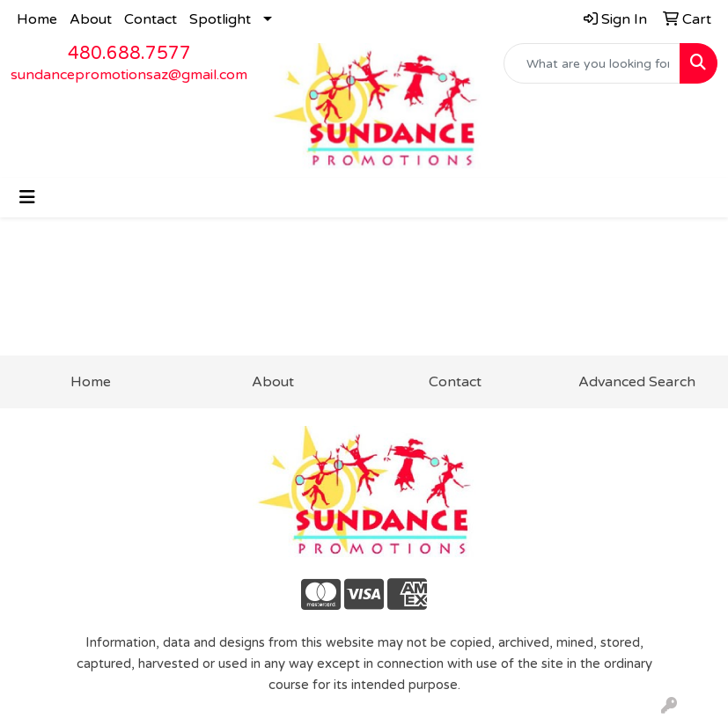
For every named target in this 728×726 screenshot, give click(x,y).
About (91, 19)
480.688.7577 (129, 54)
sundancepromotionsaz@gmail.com (129, 75)
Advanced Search (637, 382)
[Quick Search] (592, 63)
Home (37, 19)
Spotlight (220, 19)
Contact (151, 19)
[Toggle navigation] (27, 198)
